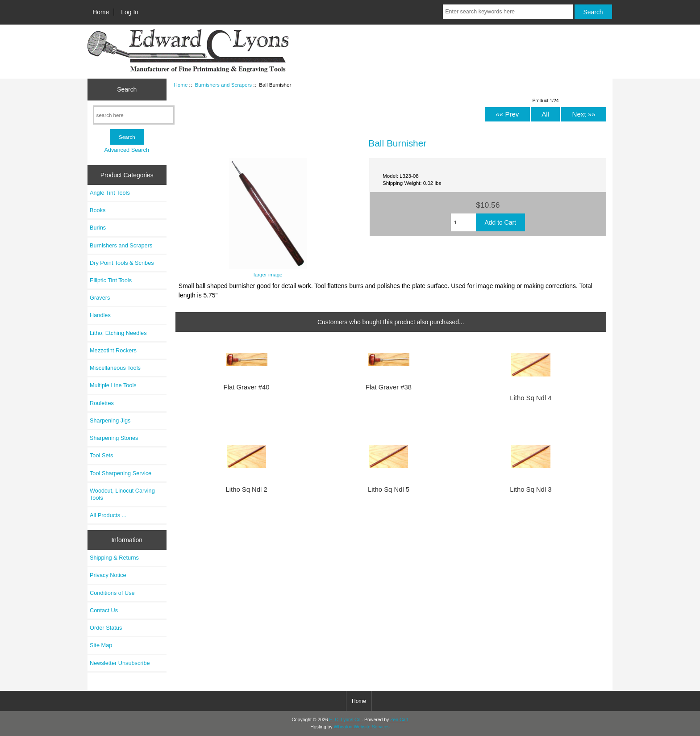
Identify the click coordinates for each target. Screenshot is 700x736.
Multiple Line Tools (113, 385)
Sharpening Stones (114, 438)
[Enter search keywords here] (508, 12)
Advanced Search (127, 150)
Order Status (106, 628)
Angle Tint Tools (110, 193)
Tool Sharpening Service (121, 473)
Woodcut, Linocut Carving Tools (122, 494)
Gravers (100, 298)
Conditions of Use (112, 593)
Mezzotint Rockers (113, 350)
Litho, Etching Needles (118, 333)
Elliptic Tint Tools (111, 280)
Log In (130, 12)
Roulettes (102, 403)
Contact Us (104, 610)
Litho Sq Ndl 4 (531, 398)
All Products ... (108, 515)
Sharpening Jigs (110, 420)
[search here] (134, 115)
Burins (98, 228)
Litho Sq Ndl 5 (389, 489)
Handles (100, 315)
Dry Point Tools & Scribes (122, 263)
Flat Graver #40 (247, 387)
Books (98, 210)
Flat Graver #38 (389, 387)
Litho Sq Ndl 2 (247, 489)
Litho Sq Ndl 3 (531, 489)
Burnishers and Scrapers (223, 85)
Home (101, 12)
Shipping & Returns (114, 558)
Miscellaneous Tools (115, 368)
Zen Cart (399, 720)
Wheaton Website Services (362, 727)
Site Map (101, 645)
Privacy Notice (108, 575)
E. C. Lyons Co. (346, 720)
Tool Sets (101, 455)
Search (127, 89)
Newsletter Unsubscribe (120, 663)
